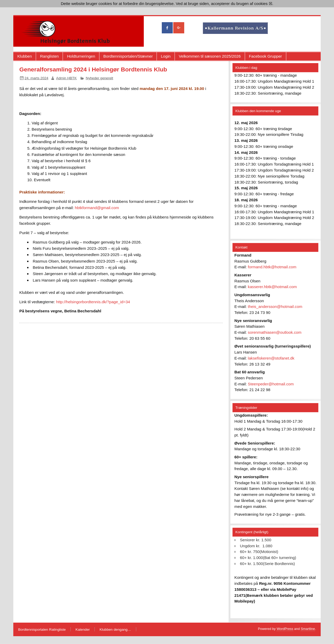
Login (166, 56)
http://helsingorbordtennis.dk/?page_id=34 (93, 302)
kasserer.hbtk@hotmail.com (272, 287)
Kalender (83, 630)
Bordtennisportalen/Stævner (128, 56)
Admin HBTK (66, 78)
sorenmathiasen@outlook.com (275, 332)
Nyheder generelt (100, 78)
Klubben (25, 56)
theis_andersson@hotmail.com (275, 306)
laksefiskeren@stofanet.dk (271, 358)
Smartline (308, 629)
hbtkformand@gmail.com (97, 208)
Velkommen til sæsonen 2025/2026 (210, 56)
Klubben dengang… (115, 630)
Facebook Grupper (266, 56)
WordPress (285, 629)
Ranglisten (50, 56)
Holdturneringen (81, 56)
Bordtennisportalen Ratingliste (42, 630)
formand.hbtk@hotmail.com (272, 267)
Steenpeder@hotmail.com (271, 384)
